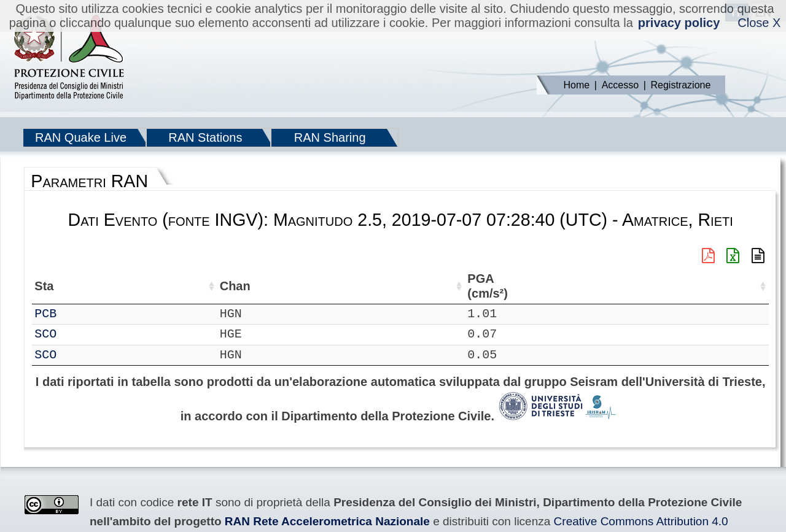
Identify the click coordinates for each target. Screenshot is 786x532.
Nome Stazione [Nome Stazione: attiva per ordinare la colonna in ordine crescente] (351, 286)
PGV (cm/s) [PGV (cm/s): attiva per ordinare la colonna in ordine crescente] (686, 286)
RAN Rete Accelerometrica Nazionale (327, 521)
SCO (81, 334)
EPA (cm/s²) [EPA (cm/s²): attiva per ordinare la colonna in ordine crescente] (631, 286)
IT (42, 314)
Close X (759, 23)
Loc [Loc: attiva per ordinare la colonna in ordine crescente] (161, 286)
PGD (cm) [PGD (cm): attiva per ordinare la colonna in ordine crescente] (732, 286)
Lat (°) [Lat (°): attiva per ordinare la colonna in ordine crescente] (205, 286)
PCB (81, 314)
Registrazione (681, 85)
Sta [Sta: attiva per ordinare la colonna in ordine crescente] (80, 286)
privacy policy (679, 23)
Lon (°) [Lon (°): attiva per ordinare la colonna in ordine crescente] (267, 286)
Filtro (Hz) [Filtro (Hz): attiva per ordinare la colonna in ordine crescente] (445, 286)
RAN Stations (205, 137)
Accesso (620, 85)
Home (577, 85)
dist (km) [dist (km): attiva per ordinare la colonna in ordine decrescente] (526, 286)
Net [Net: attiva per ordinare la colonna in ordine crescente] (44, 286)
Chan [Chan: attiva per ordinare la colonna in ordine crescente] (120, 286)
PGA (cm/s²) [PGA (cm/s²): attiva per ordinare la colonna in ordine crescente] (574, 286)
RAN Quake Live (81, 137)
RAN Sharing (330, 137)
